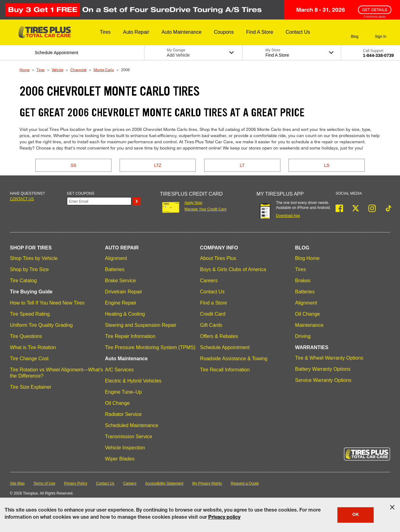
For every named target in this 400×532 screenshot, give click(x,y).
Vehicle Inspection (125, 448)
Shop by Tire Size (29, 269)
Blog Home (307, 258)
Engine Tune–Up (123, 392)
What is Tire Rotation (33, 347)
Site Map (17, 483)
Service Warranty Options (323, 380)
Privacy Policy (76, 483)
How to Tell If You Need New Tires (47, 303)
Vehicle (57, 70)
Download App (288, 216)
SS (73, 165)
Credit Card (213, 314)
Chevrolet (78, 70)
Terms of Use (44, 483)
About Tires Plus (218, 258)
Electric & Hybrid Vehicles (133, 381)
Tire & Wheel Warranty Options (329, 358)
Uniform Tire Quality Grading (41, 325)
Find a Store (214, 303)
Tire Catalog (23, 281)
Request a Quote (245, 483)
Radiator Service (123, 414)
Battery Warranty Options (323, 369)
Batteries (115, 269)
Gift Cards (211, 325)
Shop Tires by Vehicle (34, 258)
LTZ (158, 165)
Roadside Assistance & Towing (234, 359)
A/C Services (119, 370)
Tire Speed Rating (30, 314)
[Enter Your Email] (99, 201)
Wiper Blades (120, 459)
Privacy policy (224, 518)
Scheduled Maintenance (132, 425)
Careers (209, 281)
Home (24, 70)
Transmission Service (129, 437)
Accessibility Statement (164, 483)
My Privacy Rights (207, 483)
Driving (303, 336)
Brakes (303, 281)
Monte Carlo (104, 70)
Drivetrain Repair (124, 292)
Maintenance (309, 325)
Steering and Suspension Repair (141, 325)
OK (356, 515)
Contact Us (212, 292)
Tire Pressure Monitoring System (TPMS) (150, 347)
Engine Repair (121, 303)
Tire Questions (26, 336)
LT (242, 165)
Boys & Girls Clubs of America (233, 269)
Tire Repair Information (130, 336)
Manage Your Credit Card (205, 209)
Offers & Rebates (219, 336)
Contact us (22, 199)
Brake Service (121, 281)
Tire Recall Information (225, 370)
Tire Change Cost (29, 359)
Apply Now (193, 203)
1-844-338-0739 (378, 55)
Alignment (116, 258)
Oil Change (117, 403)
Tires (41, 70)
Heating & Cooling (125, 314)
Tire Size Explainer (31, 387)
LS (327, 165)
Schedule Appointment (225, 347)
